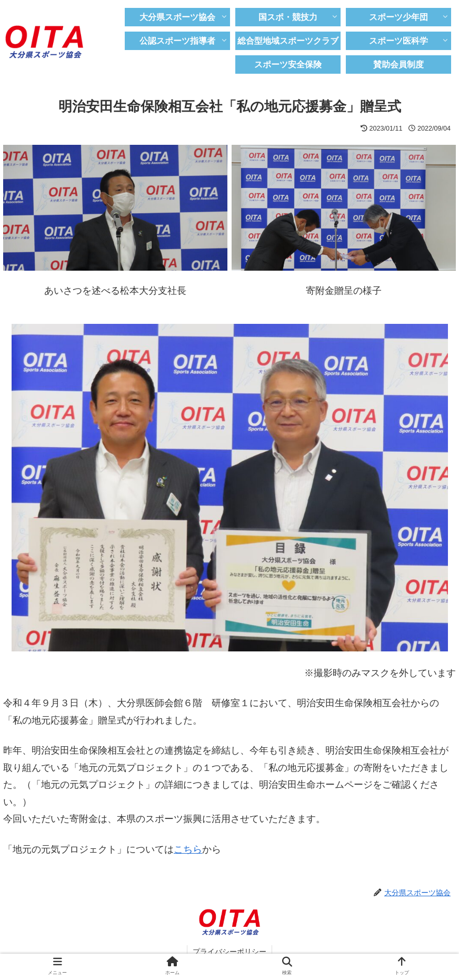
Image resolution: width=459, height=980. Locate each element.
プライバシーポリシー (229, 952)
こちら (188, 849)
